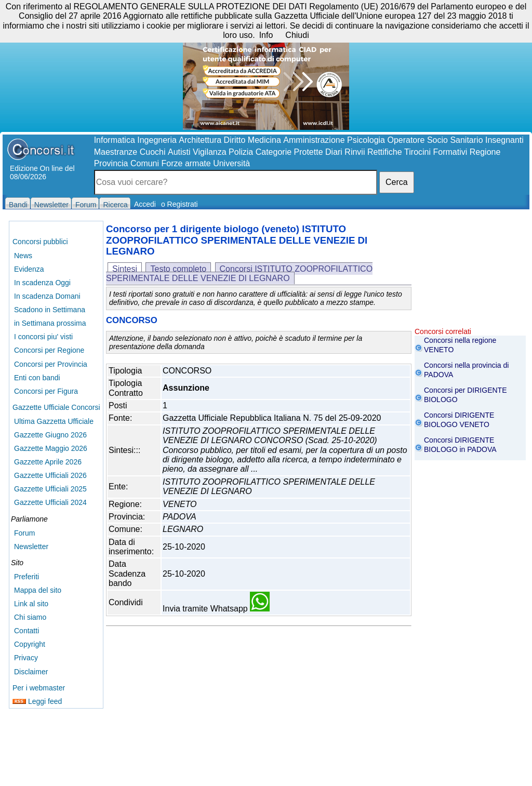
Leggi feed (37, 701)
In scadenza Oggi (42, 283)
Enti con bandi (37, 378)
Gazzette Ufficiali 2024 (50, 502)
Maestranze (116, 152)
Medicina (264, 140)
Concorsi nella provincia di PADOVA (466, 370)
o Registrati (179, 204)
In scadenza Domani (47, 296)
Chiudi (297, 35)
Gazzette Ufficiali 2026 (50, 475)
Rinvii (355, 152)
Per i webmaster (39, 688)
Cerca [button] (397, 182)
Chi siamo (30, 617)
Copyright (30, 644)
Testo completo (178, 269)
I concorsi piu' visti (43, 337)
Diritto (235, 140)
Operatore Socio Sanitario (435, 140)
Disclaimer (31, 672)
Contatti (26, 631)
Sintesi (125, 269)
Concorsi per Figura (46, 391)
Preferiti (26, 577)
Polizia (241, 152)
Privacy (26, 658)
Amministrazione (314, 140)
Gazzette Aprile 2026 (48, 462)
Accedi (145, 204)
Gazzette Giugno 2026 (50, 435)
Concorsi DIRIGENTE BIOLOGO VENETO (459, 420)
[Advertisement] (470, 275)
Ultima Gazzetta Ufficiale (54, 421)
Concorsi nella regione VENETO (460, 345)
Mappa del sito (38, 590)
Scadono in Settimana (50, 310)
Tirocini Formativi (436, 152)
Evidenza (29, 269)
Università (231, 163)
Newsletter (31, 547)
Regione (485, 152)
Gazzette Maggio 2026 (51, 448)
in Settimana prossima (50, 323)
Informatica (115, 140)
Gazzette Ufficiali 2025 (50, 489)
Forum (24, 533)
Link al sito (31, 604)
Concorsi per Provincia (51, 364)
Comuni (145, 163)
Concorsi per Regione (49, 350)
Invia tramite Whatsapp (216, 609)
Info (266, 35)
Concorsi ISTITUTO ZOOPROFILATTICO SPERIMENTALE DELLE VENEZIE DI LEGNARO (239, 274)
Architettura (200, 140)
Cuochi (153, 152)
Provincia (111, 163)
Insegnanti (504, 140)
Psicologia (366, 140)
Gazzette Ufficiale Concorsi (56, 407)
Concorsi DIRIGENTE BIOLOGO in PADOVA (460, 445)
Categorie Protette (289, 152)
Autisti (179, 152)
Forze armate (186, 163)
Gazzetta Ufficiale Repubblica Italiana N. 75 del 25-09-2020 (272, 418)
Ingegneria (157, 140)
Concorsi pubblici (40, 242)
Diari (334, 152)
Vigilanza (210, 152)
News (23, 256)
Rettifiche (385, 152)
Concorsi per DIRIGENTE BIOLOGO (465, 395)
